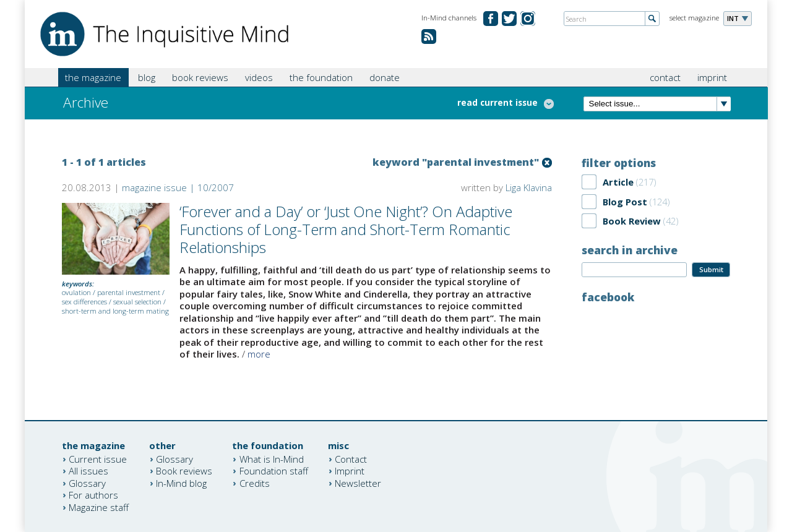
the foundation (321, 77)
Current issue (98, 458)
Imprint (350, 471)
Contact (351, 458)
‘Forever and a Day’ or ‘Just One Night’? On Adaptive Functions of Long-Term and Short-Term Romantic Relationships (346, 229)
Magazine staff (99, 507)
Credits (255, 483)
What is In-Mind (272, 458)
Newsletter (358, 483)
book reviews (200, 77)
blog (147, 77)
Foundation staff (274, 471)
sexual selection (137, 302)
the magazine (93, 77)
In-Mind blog (181, 483)
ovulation (76, 292)
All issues (88, 471)
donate (385, 77)
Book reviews (184, 471)
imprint (712, 77)
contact (665, 77)
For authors (93, 495)
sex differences (84, 302)
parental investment (129, 292)
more (259, 354)
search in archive (630, 250)
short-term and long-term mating (115, 311)
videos (259, 77)
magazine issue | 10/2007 (178, 187)
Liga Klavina (529, 187)
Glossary (87, 483)
